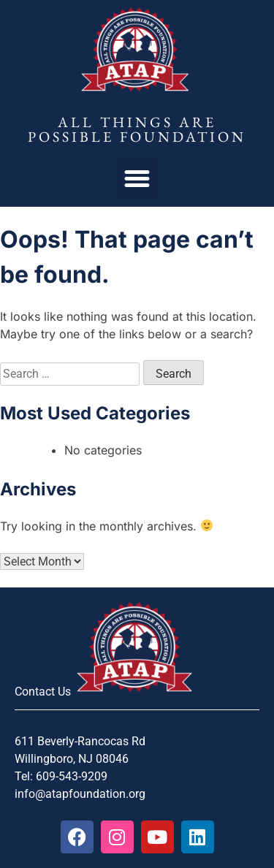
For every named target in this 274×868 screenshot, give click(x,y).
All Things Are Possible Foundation (137, 129)
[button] (137, 179)
